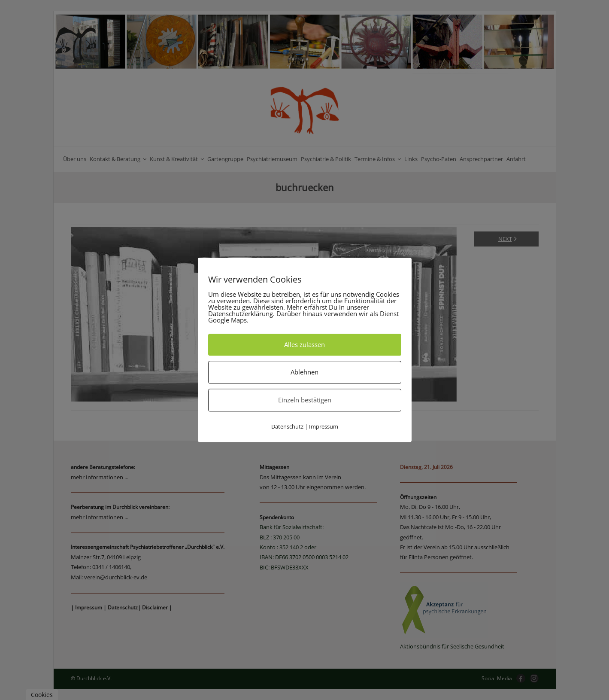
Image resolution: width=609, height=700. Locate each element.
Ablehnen (304, 372)
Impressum (324, 426)
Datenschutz (287, 426)
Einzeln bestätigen (305, 400)
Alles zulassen (304, 344)
